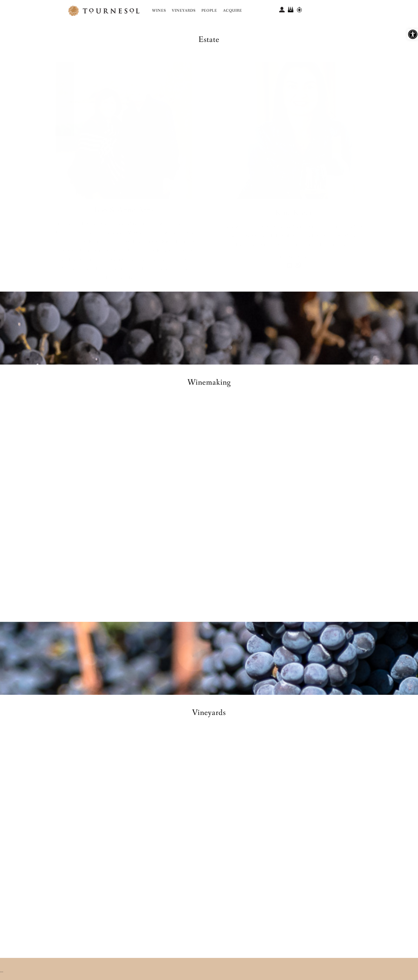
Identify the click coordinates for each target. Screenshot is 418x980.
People (209, 11)
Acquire (233, 11)
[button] (413, 34)
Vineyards (184, 11)
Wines (159, 11)
